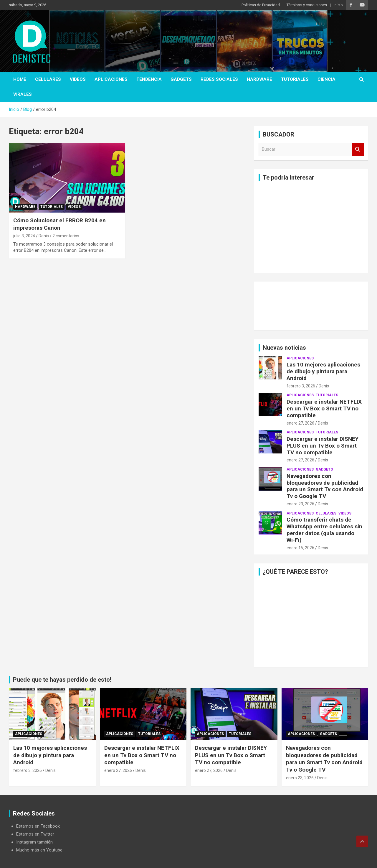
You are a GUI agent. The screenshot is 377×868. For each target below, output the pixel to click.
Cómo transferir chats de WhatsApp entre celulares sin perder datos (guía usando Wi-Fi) (324, 530)
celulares (48, 79)
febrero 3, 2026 (301, 386)
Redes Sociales (219, 79)
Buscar (358, 149)
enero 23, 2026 (300, 504)
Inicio (338, 5)
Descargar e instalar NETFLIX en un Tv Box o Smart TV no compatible (324, 408)
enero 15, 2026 (300, 548)
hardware (259, 79)
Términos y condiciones (307, 5)
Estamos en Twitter (35, 834)
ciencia (326, 79)
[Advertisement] (311, 227)
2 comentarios (66, 236)
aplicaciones (111, 79)
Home (20, 79)
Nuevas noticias (284, 348)
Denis (44, 236)
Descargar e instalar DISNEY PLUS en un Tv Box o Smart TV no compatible (323, 446)
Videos (78, 79)
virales (23, 94)
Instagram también (34, 842)
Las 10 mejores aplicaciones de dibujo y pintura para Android (323, 371)
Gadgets (181, 79)
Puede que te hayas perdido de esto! (62, 680)
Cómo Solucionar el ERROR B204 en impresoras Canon (59, 224)
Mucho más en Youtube (39, 850)
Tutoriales (295, 79)
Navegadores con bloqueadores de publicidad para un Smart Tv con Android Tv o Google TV (325, 486)
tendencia (149, 79)
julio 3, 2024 (24, 236)
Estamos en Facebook (38, 826)
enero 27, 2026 (300, 423)
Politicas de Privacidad (261, 5)
